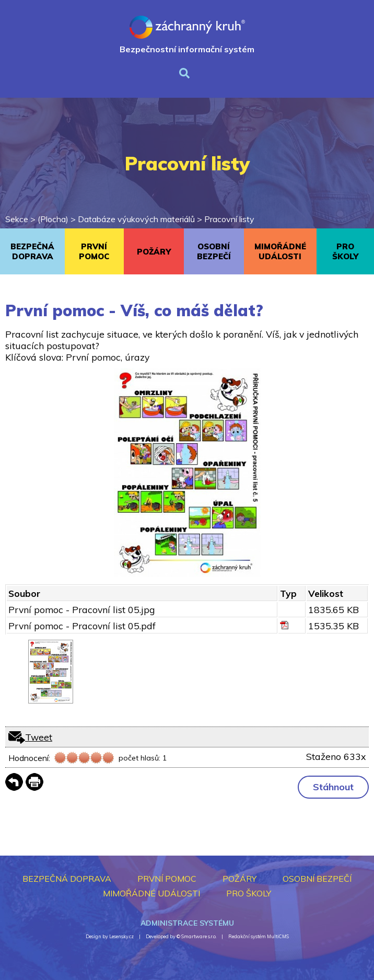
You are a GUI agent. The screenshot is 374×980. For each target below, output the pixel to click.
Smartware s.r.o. (199, 936)
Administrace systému (187, 923)
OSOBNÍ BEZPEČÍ (214, 251)
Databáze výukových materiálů (136, 219)
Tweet (39, 737)
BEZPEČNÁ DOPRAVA (32, 251)
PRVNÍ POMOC (94, 251)
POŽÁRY (154, 252)
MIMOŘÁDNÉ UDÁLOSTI (280, 251)
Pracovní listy (229, 219)
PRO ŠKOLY (345, 251)
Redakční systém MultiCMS (259, 936)
